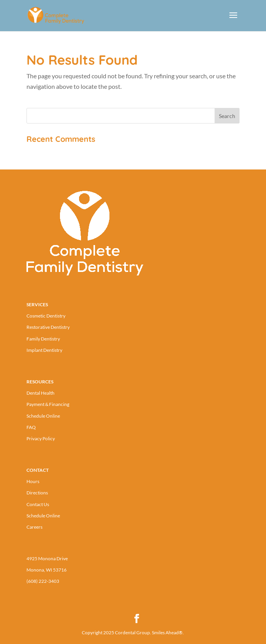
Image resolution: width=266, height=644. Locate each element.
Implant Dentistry (44, 350)
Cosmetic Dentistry (46, 316)
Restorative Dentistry (48, 327)
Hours (33, 481)
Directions (37, 493)
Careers (34, 527)
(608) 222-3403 (43, 581)
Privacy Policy (41, 438)
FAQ (31, 427)
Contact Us (38, 504)
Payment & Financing (48, 404)
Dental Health (41, 393)
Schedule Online (43, 416)
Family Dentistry (43, 339)
